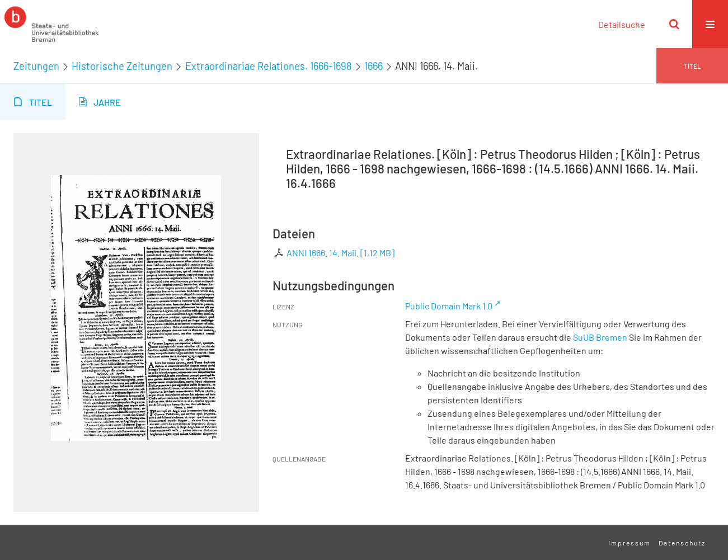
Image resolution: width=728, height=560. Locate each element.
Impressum (630, 543)
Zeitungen (36, 66)
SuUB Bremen (600, 337)
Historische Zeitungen (122, 66)
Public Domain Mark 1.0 (449, 306)
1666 (374, 66)
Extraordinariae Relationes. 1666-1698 (269, 66)
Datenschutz (682, 543)
